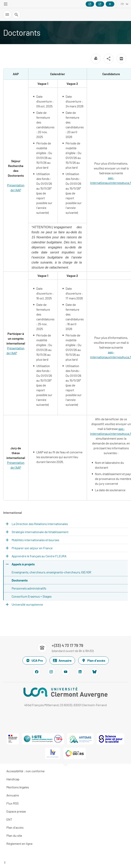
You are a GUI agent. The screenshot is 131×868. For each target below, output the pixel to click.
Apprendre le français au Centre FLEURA (39, 556)
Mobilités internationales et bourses (35, 540)
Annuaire (62, 660)
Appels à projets (23, 564)
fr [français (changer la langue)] (122, 4)
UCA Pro (34, 660)
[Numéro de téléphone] (65, 648)
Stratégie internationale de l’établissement (40, 532)
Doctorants (20, 580)
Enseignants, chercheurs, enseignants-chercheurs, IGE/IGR (51, 572)
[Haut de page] (65, 863)
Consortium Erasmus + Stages (32, 596)
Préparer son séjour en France (32, 548)
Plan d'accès (93, 660)
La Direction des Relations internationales (40, 524)
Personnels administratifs (29, 588)
